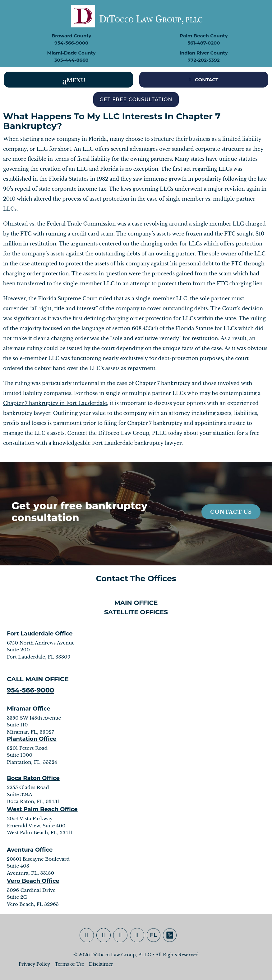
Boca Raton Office (33, 778)
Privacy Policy (34, 964)
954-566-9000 (71, 43)
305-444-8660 (71, 60)
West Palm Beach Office (42, 809)
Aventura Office (30, 850)
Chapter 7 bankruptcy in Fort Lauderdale (55, 403)
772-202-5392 (204, 60)
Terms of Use (69, 964)
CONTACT (207, 80)
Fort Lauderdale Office (40, 634)
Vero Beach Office (33, 881)
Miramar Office (29, 709)
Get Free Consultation (136, 100)
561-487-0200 (204, 43)
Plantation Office (32, 739)
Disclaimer (101, 964)
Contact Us (231, 512)
